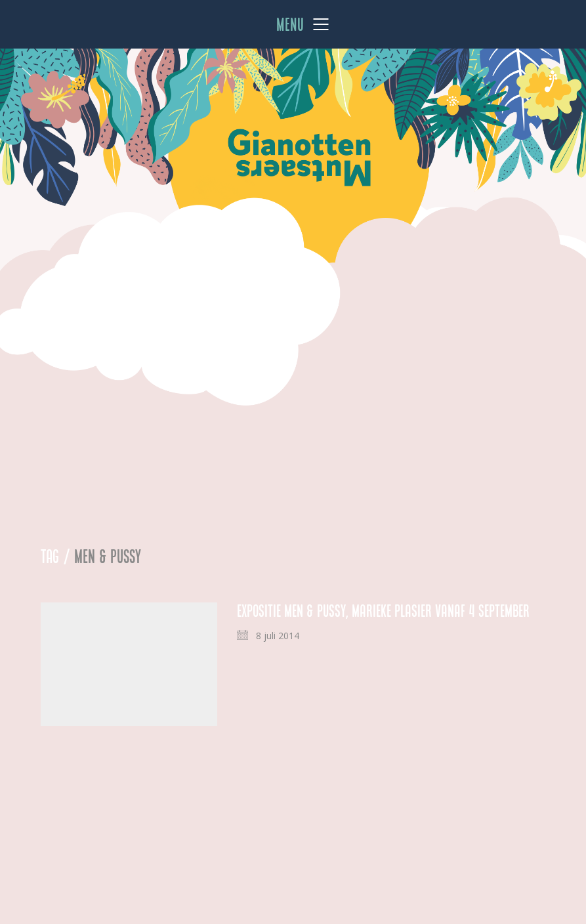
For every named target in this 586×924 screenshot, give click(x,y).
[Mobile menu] (303, 24)
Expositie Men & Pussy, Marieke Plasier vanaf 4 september (383, 611)
